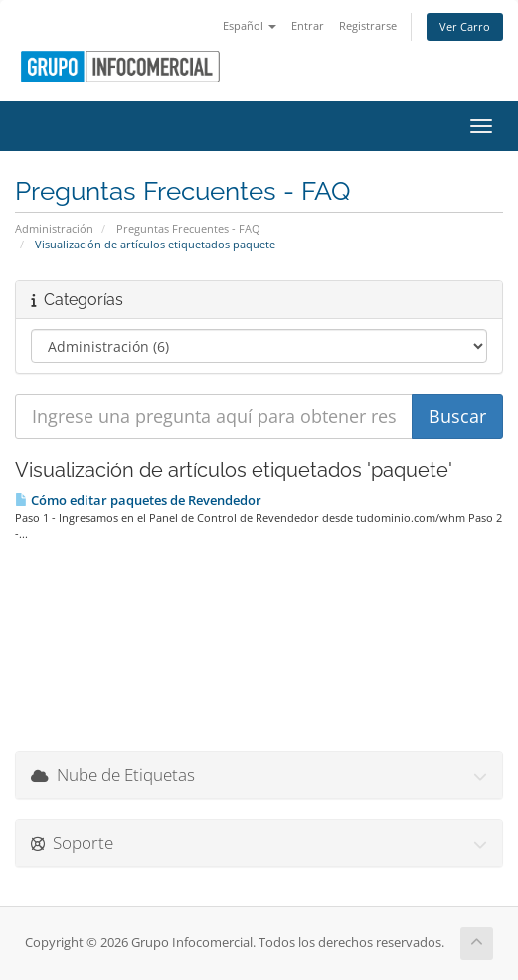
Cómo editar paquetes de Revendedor (138, 500)
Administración (54, 228)
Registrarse (368, 25)
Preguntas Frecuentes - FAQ (188, 228)
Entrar (308, 25)
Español (250, 25)
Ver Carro (465, 26)
